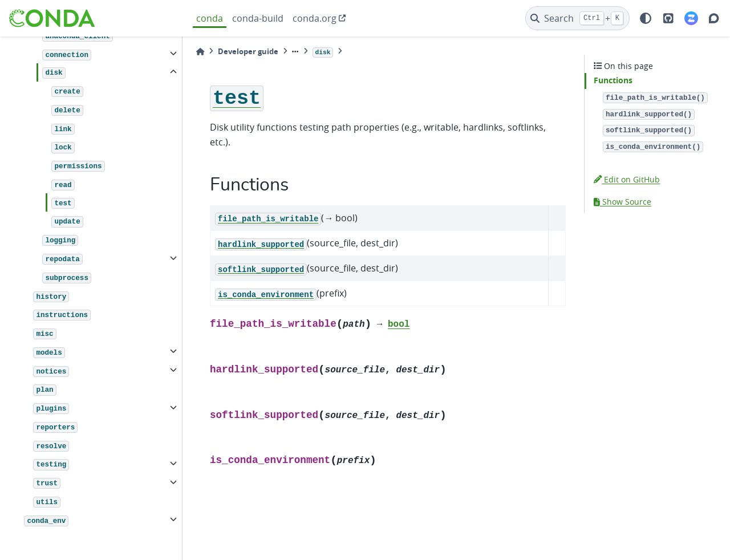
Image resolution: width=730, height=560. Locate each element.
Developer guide (248, 51)
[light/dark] (646, 18)
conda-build (258, 18)
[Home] (200, 52)
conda (210, 18)
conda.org (315, 18)
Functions (613, 80)
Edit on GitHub (627, 179)
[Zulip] (691, 18)
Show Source (622, 202)
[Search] (577, 18)
